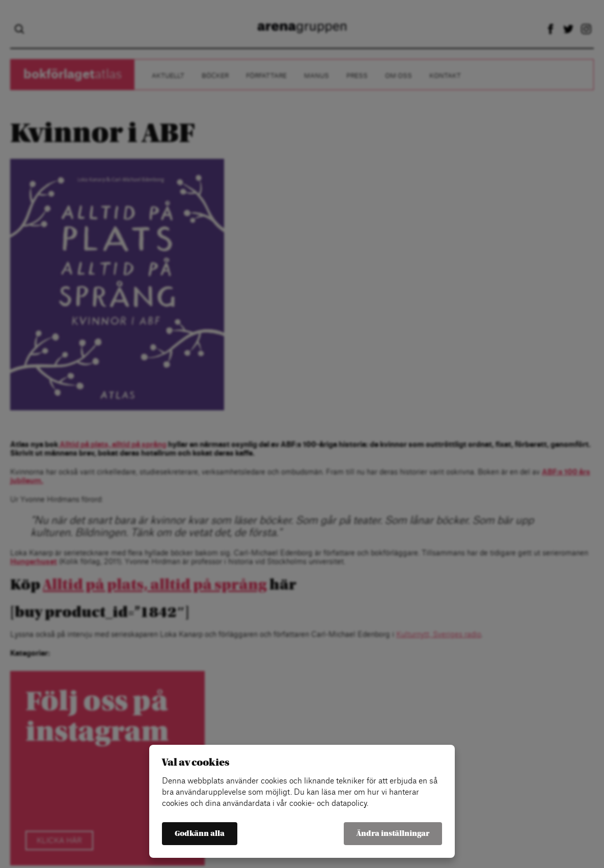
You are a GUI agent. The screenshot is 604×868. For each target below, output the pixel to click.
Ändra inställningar (393, 834)
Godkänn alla (200, 834)
